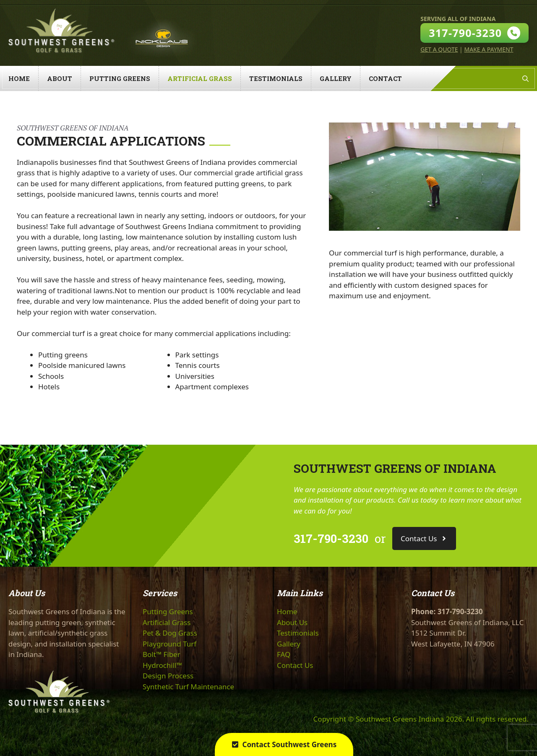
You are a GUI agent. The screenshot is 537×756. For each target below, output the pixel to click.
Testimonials (276, 78)
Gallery (336, 78)
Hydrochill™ (162, 665)
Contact (385, 78)
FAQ (284, 654)
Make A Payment (489, 49)
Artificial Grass (200, 78)
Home (19, 78)
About (60, 78)
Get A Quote (439, 49)
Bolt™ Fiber (162, 654)
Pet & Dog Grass (170, 633)
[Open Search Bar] (525, 78)
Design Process (168, 676)
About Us (292, 622)
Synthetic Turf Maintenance (188, 687)
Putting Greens (120, 78)
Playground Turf (169, 644)
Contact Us (295, 665)
